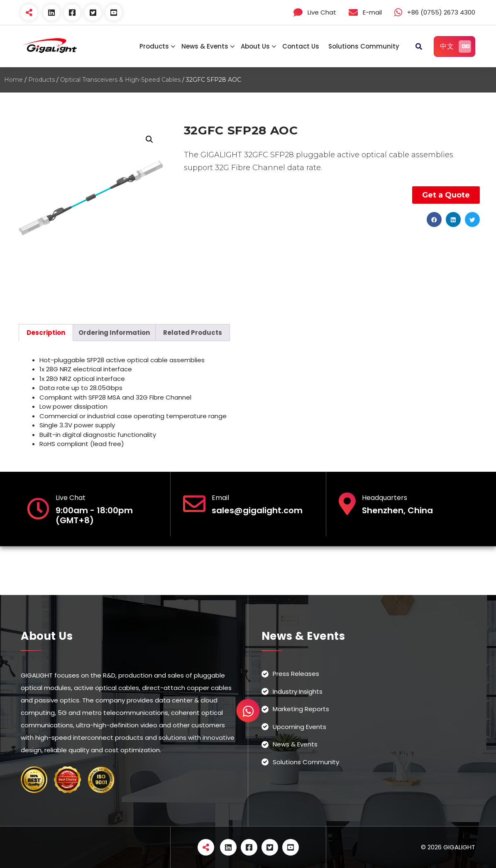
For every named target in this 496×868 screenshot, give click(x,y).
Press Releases (296, 674)
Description (46, 333)
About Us (255, 46)
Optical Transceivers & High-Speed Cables (120, 80)
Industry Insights (298, 691)
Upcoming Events (299, 727)
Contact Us (301, 46)
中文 (456, 46)
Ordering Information (114, 333)
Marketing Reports (301, 709)
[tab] (46, 333)
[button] (434, 219)
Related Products (193, 333)
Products (154, 46)
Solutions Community (364, 46)
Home (13, 80)
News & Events (205, 46)
